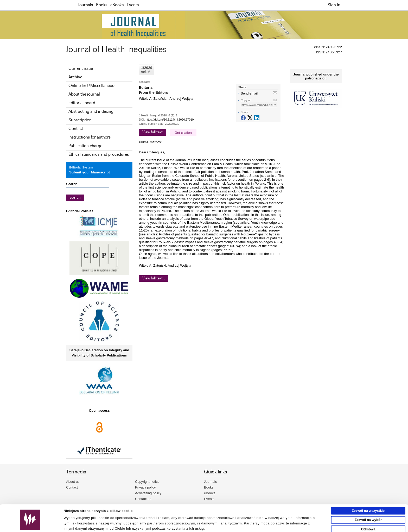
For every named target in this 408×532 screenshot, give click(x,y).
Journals (85, 5)
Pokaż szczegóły (241, 526)
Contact (76, 129)
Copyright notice (147, 482)
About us (73, 482)
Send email (249, 93)
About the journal (84, 94)
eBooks (117, 5)
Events (133, 5)
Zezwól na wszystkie (368, 494)
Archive (75, 77)
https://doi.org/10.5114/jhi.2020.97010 (170, 120)
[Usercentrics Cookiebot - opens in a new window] (30, 526)
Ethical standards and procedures (99, 155)
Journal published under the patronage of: (316, 76)
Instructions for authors (90, 137)
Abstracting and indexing (91, 112)
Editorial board (82, 103)
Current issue (81, 69)
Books (102, 5)
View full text (152, 132)
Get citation (183, 133)
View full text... (154, 278)
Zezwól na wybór (368, 503)
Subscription (80, 120)
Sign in (334, 5)
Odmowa (368, 512)
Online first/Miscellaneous (92, 86)
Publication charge (85, 146)
